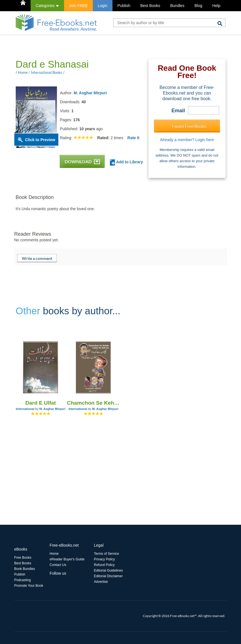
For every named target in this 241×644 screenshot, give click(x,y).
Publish (124, 6)
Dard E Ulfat (41, 403)
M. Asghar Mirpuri (90, 93)
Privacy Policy (105, 559)
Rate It (133, 138)
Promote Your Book (29, 586)
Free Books (23, 558)
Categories (47, 6)
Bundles (177, 6)
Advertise (101, 582)
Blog (198, 6)
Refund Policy (104, 565)
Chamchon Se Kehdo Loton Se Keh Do (93, 403)
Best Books (150, 6)
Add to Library (126, 162)
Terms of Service (106, 554)
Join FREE (78, 6)
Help (216, 6)
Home (54, 554)
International (25, 409)
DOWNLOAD (82, 161)
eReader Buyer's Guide (67, 559)
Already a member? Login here (187, 140)
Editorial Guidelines (108, 570)
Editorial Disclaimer (108, 576)
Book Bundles (25, 569)
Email (178, 111)
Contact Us (58, 565)
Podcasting (23, 580)
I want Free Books (189, 126)
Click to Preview (40, 140)
